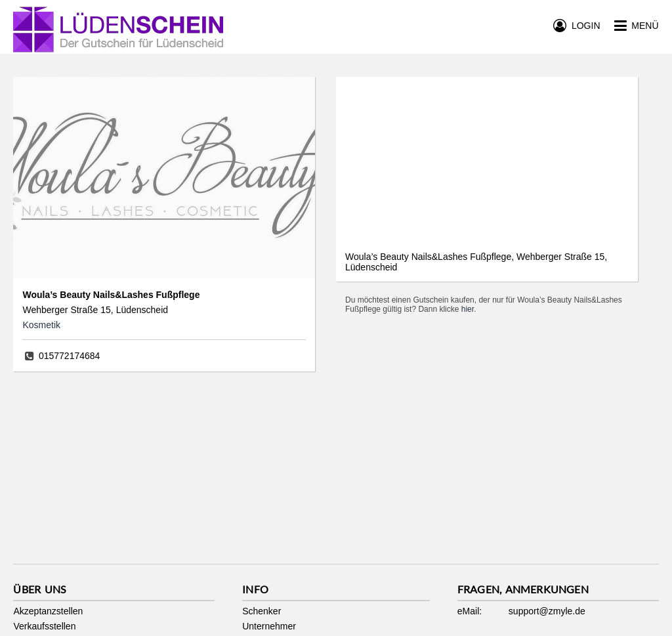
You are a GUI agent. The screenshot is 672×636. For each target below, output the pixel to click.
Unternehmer (269, 626)
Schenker (262, 611)
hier (468, 309)
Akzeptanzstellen (48, 611)
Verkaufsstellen (44, 626)
